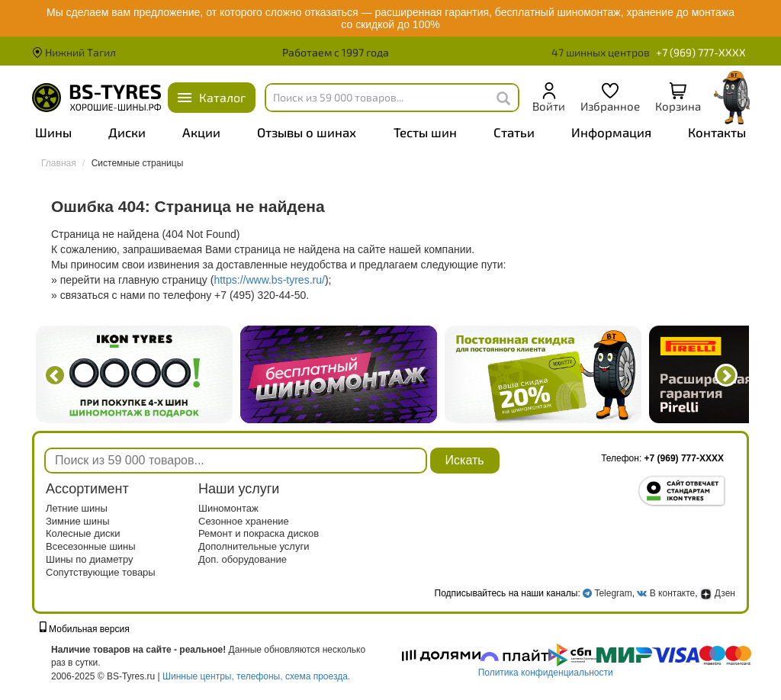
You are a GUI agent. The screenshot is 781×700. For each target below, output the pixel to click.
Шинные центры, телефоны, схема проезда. (256, 676)
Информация (611, 132)
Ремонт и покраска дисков (259, 533)
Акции (201, 132)
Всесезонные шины (91, 546)
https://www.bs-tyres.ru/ (269, 280)
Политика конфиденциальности (546, 673)
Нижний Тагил (74, 52)
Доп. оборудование (243, 559)
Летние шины (77, 508)
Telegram (613, 593)
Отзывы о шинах (307, 132)
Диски (127, 132)
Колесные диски (83, 533)
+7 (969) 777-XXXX (701, 52)
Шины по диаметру (90, 559)
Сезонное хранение (244, 521)
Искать (465, 460)
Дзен (718, 593)
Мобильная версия (85, 629)
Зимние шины (78, 521)
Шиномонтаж (228, 508)
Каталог (222, 97)
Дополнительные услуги (254, 546)
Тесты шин (425, 132)
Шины (53, 132)
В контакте (672, 593)
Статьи (514, 132)
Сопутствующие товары (101, 572)
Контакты (717, 132)
